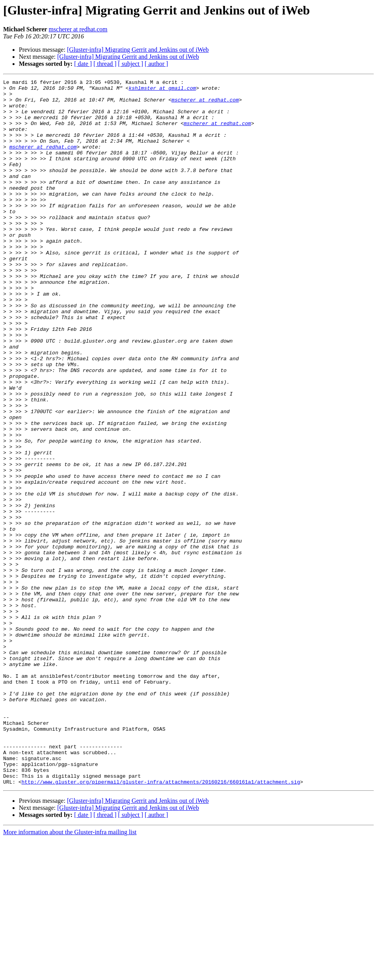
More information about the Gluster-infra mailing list (70, 973)
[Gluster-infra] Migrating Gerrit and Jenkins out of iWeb (138, 50)
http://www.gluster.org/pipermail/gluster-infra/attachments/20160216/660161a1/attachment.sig (161, 923)
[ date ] (83, 64)
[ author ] (157, 64)
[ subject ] (131, 64)
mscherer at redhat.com (78, 29)
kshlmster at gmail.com (162, 90)
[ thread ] (105, 64)
